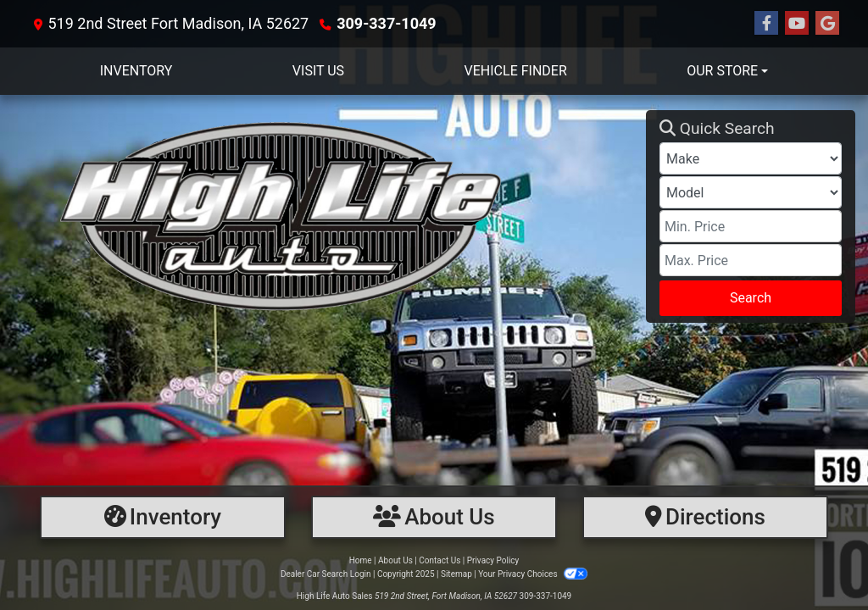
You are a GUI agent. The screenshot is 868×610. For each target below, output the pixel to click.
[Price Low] (751, 226)
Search (751, 298)
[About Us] (434, 517)
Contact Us (440, 560)
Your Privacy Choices (533, 574)
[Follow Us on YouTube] (797, 24)
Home (361, 560)
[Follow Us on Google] (827, 24)
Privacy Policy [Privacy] (493, 560)
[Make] (751, 158)
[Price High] (751, 260)
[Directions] (705, 517)
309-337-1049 (386, 23)
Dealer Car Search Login (326, 574)
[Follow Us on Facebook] (766, 24)
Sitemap (456, 574)
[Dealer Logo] (329, 216)
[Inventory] (163, 517)
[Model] (751, 192)
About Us (395, 560)
